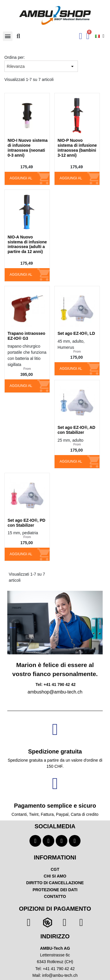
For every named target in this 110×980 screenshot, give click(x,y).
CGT (55, 869)
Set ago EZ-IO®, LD (76, 333)
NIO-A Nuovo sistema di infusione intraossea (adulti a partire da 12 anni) (27, 244)
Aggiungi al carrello (21, 181)
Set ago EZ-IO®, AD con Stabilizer (76, 430)
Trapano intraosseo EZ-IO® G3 (26, 336)
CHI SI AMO (55, 876)
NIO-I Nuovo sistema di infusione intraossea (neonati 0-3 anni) (28, 148)
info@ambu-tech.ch (60, 975)
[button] (18, 36)
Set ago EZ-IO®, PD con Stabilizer (26, 523)
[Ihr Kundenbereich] (81, 36)
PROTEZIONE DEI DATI (55, 890)
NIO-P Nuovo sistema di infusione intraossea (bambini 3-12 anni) (77, 148)
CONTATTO (55, 896)
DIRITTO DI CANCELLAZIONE (55, 883)
